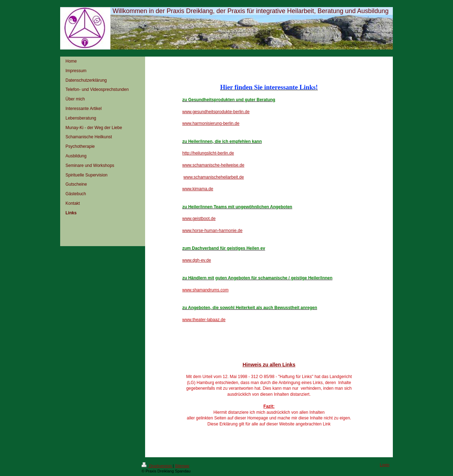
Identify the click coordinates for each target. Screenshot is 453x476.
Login (385, 465)
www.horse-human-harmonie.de (212, 231)
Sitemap (182, 466)
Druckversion (157, 466)
